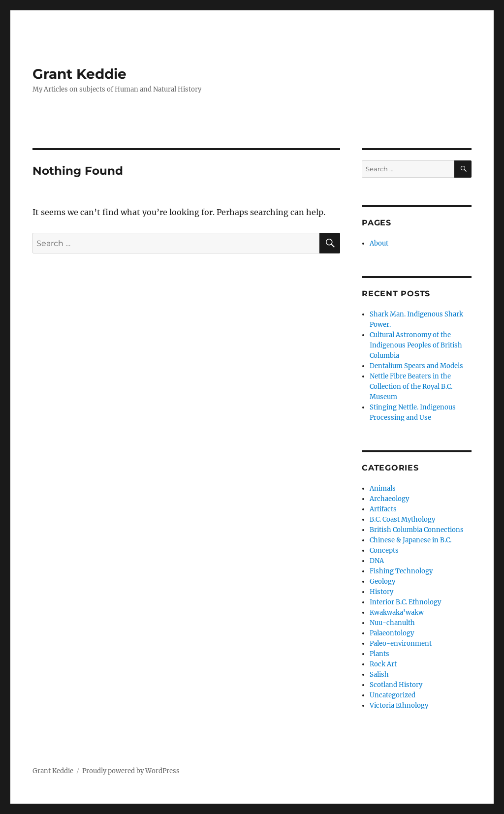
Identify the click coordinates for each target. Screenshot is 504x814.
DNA (377, 561)
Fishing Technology (401, 571)
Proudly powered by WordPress (131, 771)
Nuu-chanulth (392, 623)
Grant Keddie (79, 74)
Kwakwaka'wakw (397, 612)
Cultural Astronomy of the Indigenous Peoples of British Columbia (416, 345)
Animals (383, 488)
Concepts (384, 550)
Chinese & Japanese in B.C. (410, 540)
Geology (382, 581)
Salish (379, 674)
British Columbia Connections (417, 530)
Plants (379, 654)
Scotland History (396, 685)
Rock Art (383, 664)
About (379, 243)
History (381, 592)
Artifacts (383, 509)
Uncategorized (393, 695)
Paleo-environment (401, 643)
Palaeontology (392, 633)
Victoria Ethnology (399, 705)
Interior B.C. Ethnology (405, 602)
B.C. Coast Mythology (402, 519)
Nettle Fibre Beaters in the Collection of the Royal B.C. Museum (411, 387)
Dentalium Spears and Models (416, 366)
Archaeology (389, 499)
